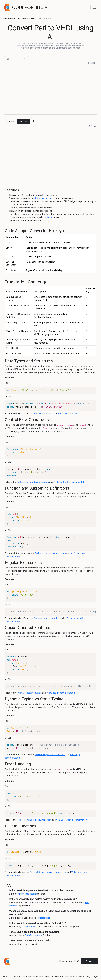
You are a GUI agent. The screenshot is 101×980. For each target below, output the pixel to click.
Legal (95, 976)
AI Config (23, 121)
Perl (41, 18)
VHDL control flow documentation (70, 482)
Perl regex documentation (46, 618)
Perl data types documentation (50, 755)
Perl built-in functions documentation (48, 872)
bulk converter (31, 927)
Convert (33, 18)
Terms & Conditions (65, 976)
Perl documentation (43, 413)
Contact (89, 961)
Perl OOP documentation (29, 693)
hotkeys (48, 217)
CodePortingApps (33, 935)
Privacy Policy (83, 976)
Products (22, 18)
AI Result (11, 121)
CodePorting (9, 18)
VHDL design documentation (61, 693)
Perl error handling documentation (34, 820)
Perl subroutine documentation (50, 553)
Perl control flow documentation (33, 482)
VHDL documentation (69, 413)
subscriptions (45, 918)
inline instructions (44, 198)
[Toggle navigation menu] (94, 7)
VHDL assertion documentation (72, 820)
